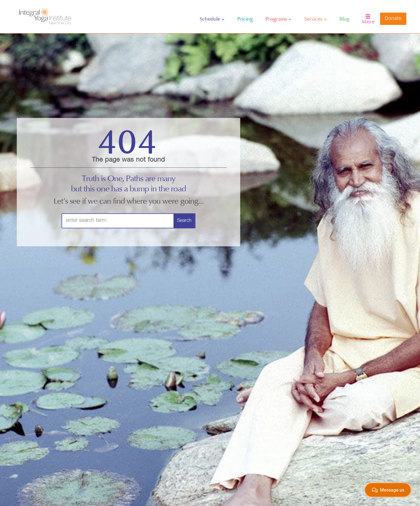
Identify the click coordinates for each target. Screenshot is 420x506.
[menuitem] (212, 19)
